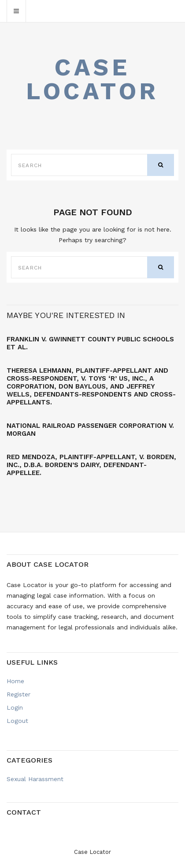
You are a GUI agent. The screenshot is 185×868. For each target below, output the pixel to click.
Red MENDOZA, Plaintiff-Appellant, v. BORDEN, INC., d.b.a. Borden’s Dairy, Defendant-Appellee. (91, 465)
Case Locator (92, 79)
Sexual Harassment (35, 779)
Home (15, 681)
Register (18, 694)
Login (15, 707)
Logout (17, 721)
